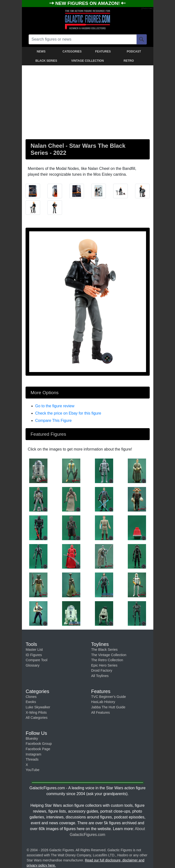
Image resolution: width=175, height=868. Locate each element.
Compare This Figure (54, 421)
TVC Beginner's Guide (109, 697)
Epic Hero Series (104, 665)
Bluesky (32, 738)
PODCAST (134, 52)
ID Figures (34, 655)
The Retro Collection (107, 660)
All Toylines (100, 676)
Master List (34, 650)
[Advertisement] (88, 101)
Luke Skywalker (38, 707)
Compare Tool (37, 660)
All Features (101, 712)
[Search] (142, 39)
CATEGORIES (72, 52)
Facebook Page (38, 749)
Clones (31, 697)
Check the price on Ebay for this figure (68, 413)
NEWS (41, 52)
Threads (32, 759)
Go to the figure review (55, 406)
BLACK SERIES (46, 61)
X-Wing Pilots (36, 712)
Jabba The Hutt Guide (108, 707)
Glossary (33, 665)
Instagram (34, 754)
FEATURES (103, 52)
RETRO (129, 61)
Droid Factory (102, 670)
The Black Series (105, 650)
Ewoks (31, 702)
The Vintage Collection (109, 655)
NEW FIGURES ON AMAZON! (88, 3)
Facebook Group (39, 744)
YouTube (33, 770)
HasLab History (103, 702)
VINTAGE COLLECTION (88, 61)
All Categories (37, 718)
